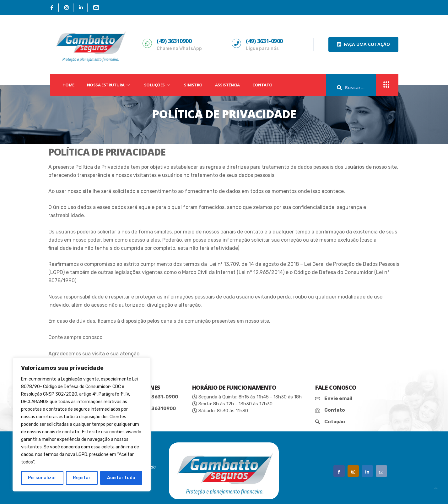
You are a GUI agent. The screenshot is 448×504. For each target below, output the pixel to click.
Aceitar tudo (121, 478)
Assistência (227, 85)
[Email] (96, 8)
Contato (262, 85)
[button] (363, 44)
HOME (68, 85)
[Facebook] (52, 8)
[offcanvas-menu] (386, 85)
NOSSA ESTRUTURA (109, 85)
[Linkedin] (81, 8)
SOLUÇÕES (158, 85)
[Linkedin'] (367, 471)
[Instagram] (67, 8)
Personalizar (42, 478)
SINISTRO (193, 85)
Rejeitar (82, 478)
